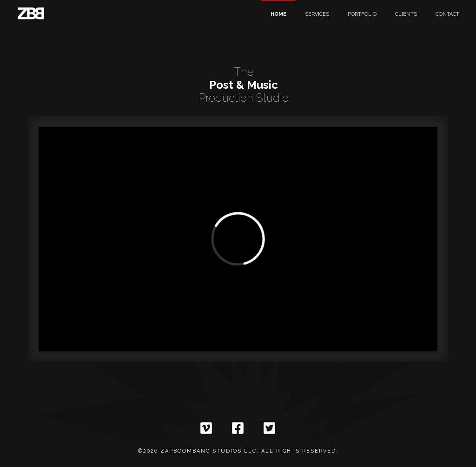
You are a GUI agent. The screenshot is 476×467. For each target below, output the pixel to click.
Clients (406, 14)
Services (317, 14)
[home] (31, 14)
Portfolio (362, 14)
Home (278, 14)
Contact (447, 14)
